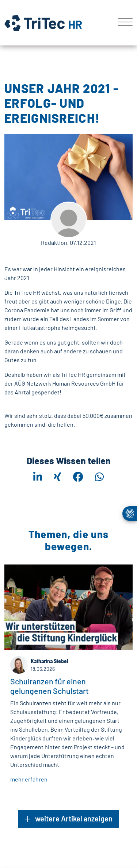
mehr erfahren (29, 779)
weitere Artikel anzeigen (68, 819)
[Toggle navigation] (123, 23)
